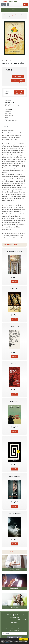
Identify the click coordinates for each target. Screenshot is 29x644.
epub (17, 92)
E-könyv (6, 15)
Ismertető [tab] (6, 126)
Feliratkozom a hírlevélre (15, 637)
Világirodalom (14, 15)
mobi (22, 92)
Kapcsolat (22, 620)
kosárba (14, 282)
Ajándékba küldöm (18, 80)
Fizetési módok (9, 615)
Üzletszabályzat (14, 617)
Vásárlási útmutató (19, 615)
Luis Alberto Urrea (8, 61)
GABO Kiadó (9, 110)
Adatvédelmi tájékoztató (11, 620)
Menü (15, 10)
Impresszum (15, 622)
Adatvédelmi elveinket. (8, 643)
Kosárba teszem (18, 76)
